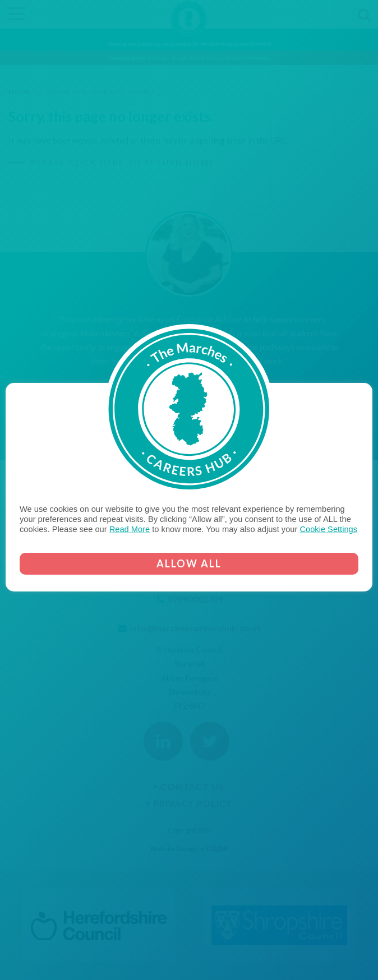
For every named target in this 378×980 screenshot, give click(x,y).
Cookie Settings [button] (328, 529)
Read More (130, 529)
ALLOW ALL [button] (189, 563)
